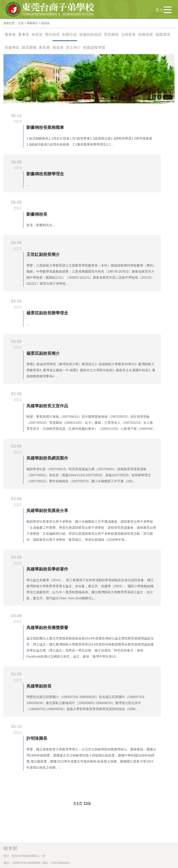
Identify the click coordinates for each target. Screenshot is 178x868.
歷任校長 (52, 34)
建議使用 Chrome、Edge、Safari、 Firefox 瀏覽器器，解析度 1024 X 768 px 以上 (63, 755)
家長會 (44, 47)
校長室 (45, 23)
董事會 (10, 34)
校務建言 (9, 719)
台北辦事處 (15, 726)
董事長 (24, 34)
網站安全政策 (79, 748)
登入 (159, 10)
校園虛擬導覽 (94, 47)
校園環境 (163, 34)
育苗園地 (111, 34)
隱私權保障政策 (100, 748)
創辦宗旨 (70, 34)
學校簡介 (32, 23)
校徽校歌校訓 (90, 34)
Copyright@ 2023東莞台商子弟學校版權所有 (36, 748)
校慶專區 (12, 47)
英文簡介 (73, 47)
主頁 (21, 23)
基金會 (58, 47)
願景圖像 (29, 47)
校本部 (10, 691)
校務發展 (146, 34)
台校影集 (128, 34)
